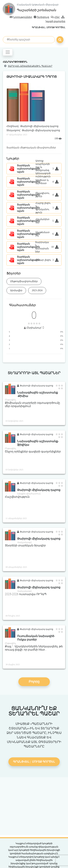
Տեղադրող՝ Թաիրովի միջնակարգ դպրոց (33, 130)
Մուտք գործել (56, 27)
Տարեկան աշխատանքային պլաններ (30, 66)
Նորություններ (21, 17)
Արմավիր (16, 290)
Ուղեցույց (42, 17)
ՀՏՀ (55, 17)
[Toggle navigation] (8, 52)
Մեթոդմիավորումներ (24, 281)
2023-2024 (37, 290)
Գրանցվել (38, 27)
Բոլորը (34, 682)
